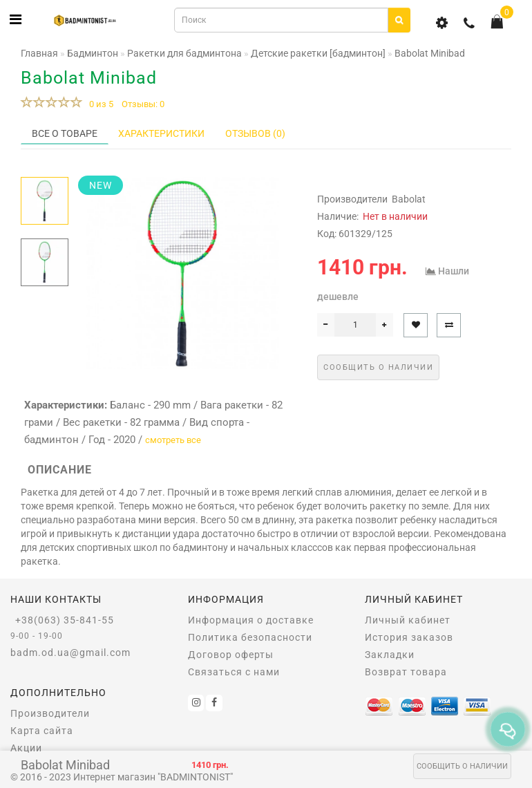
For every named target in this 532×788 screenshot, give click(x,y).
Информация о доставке (251, 620)
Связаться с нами (234, 672)
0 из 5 (99, 104)
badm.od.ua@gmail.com (70, 653)
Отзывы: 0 (143, 104)
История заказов (409, 637)
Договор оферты (231, 655)
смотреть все (173, 440)
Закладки (390, 655)
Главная (39, 53)
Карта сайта (42, 731)
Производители (50, 713)
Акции (26, 748)
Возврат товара (406, 672)
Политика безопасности (250, 637)
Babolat (409, 199)
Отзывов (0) (255, 133)
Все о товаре (65, 133)
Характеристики (161, 133)
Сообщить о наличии (462, 766)
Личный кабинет (408, 620)
